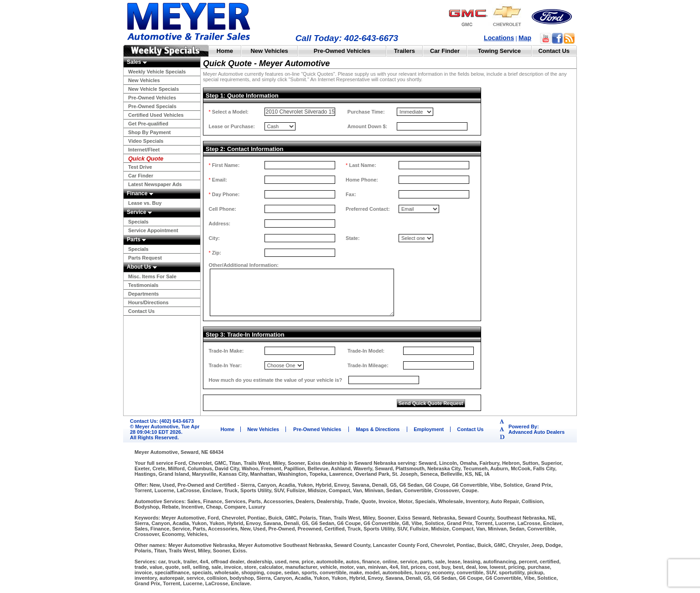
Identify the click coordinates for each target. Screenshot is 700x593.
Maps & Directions (378, 429)
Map (525, 38)
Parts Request (145, 258)
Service (139, 212)
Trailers (404, 51)
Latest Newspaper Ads (155, 184)
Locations (499, 38)
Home (225, 51)
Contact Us (554, 51)
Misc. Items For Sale (152, 276)
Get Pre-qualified (148, 124)
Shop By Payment (150, 132)
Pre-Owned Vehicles (342, 51)
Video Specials (146, 141)
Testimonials (143, 285)
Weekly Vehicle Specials (157, 72)
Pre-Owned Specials (152, 106)
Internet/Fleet (144, 150)
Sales (137, 62)
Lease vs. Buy (145, 203)
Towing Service (499, 51)
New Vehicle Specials (153, 89)
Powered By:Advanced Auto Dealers (537, 429)
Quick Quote (146, 159)
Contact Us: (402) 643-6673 (162, 421)
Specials (138, 222)
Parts (136, 239)
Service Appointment (153, 230)
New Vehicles (269, 51)
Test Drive (140, 167)
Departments (143, 294)
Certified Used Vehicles (156, 115)
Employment (429, 429)
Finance (140, 193)
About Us (142, 267)
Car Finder (445, 51)
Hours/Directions (148, 302)
